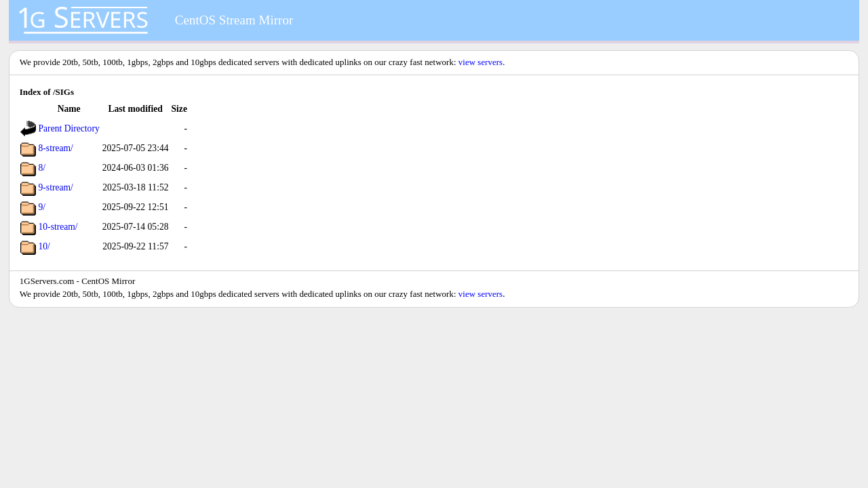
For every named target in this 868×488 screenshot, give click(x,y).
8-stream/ (56, 148)
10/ (44, 246)
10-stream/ (58, 227)
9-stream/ (56, 187)
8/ (42, 168)
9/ (42, 207)
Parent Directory (69, 128)
